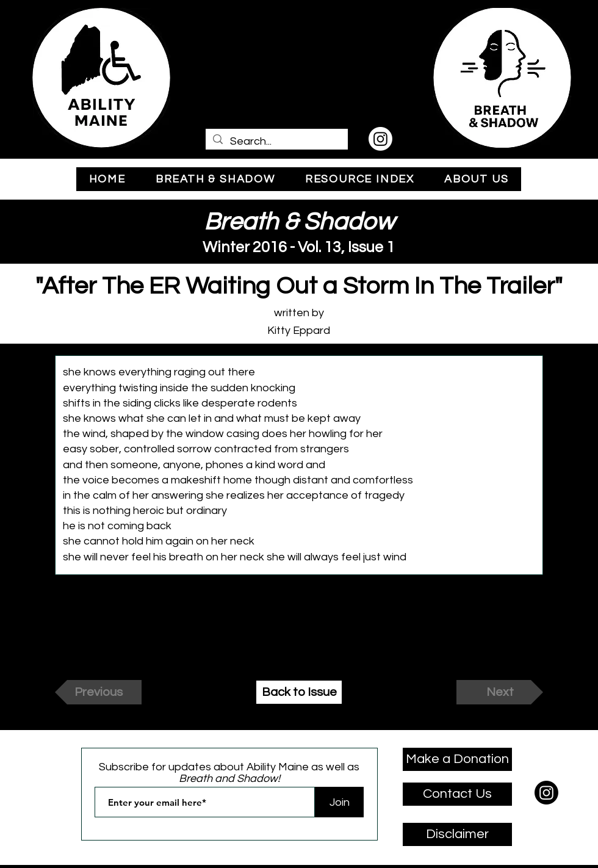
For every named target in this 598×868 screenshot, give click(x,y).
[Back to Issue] (299, 692)
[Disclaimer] (457, 834)
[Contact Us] (457, 794)
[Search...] (276, 141)
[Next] (500, 692)
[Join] (339, 802)
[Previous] (98, 692)
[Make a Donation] (457, 759)
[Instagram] (380, 139)
